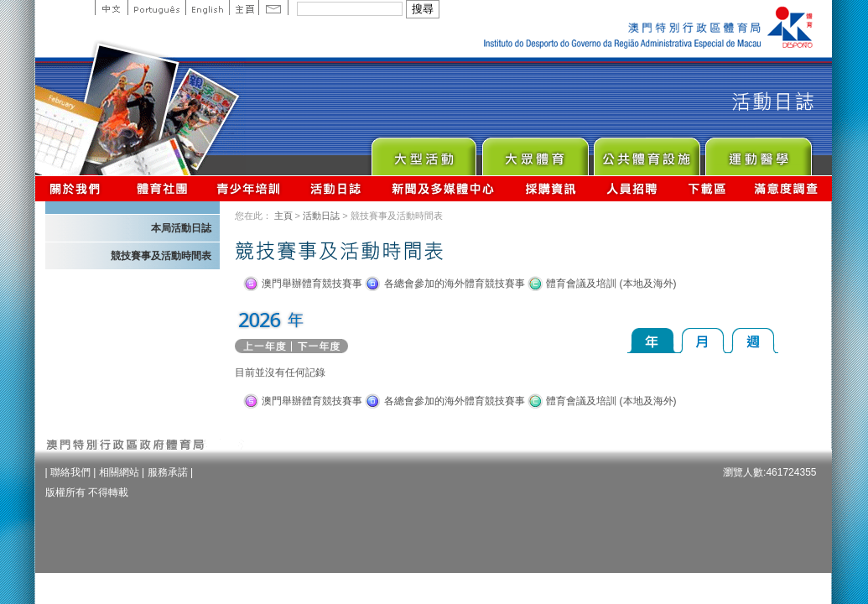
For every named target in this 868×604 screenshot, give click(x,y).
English (207, 8)
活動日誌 (337, 188)
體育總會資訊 (162, 188)
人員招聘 (632, 188)
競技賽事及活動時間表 (161, 256)
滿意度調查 (787, 188)
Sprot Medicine (758, 152)
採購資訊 (551, 188)
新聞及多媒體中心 (444, 188)
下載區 (707, 188)
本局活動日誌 (181, 228)
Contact (273, 8)
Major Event (423, 152)
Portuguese (156, 8)
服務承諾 (168, 472)
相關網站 (119, 472)
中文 (111, 8)
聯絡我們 (70, 472)
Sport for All (535, 152)
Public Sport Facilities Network (646, 152)
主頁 (244, 8)
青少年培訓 (249, 188)
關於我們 (78, 188)
